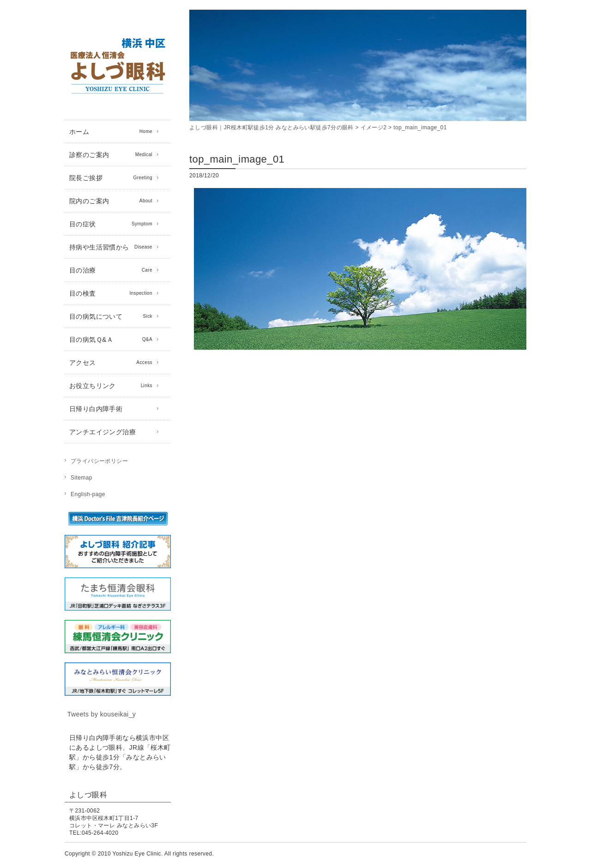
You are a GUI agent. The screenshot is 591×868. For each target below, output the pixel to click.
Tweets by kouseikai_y (102, 714)
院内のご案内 (111, 201)
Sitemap (81, 478)
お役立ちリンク (111, 386)
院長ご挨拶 (111, 178)
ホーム (111, 132)
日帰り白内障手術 (96, 409)
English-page (88, 494)
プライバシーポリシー (99, 461)
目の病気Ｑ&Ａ (111, 340)
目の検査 (111, 293)
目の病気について (111, 316)
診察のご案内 (111, 155)
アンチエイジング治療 (103, 432)
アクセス (111, 363)
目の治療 (111, 270)
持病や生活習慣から (111, 247)
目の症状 (111, 224)
